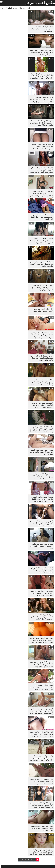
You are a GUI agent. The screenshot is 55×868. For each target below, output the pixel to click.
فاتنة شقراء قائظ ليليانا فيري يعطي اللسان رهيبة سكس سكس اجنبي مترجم (41, 29)
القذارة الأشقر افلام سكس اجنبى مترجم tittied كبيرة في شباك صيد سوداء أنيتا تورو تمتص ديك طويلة (41, 734)
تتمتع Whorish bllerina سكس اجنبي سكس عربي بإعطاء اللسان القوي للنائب (41, 217)
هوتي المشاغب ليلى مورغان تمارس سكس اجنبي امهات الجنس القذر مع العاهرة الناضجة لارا (40, 687)
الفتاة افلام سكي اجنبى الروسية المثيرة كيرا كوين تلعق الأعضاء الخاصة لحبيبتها (41, 828)
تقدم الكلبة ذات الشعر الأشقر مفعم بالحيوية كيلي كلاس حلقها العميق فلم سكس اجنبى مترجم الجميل (41, 382)
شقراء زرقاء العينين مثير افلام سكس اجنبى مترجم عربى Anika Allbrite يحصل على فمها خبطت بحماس (41, 476)
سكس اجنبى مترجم (40, 3)
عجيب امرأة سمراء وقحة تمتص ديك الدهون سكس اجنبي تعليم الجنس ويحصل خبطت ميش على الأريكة (41, 711)
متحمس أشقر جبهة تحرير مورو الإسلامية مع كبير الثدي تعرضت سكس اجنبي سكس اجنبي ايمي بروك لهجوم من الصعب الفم (41, 335)
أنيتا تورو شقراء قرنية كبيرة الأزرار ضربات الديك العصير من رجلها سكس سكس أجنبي (40, 358)
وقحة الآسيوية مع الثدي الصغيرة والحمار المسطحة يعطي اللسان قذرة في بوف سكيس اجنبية (41, 499)
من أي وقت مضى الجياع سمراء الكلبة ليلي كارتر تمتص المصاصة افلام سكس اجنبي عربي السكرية (41, 76)
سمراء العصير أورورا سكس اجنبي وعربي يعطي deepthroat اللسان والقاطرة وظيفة (40, 264)
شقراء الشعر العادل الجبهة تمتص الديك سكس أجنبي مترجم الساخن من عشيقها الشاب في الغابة (41, 805)
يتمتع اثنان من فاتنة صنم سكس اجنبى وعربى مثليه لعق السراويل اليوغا (41, 546)
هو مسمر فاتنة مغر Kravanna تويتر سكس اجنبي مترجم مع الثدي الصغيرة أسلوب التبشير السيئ (40, 241)
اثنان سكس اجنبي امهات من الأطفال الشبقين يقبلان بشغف (42, 310)
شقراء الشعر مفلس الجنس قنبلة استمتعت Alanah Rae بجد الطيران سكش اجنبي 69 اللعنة (40, 123)
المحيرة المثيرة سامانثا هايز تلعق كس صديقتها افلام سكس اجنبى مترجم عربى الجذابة (41, 570)
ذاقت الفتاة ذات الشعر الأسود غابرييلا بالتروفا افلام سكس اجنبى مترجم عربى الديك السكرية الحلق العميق (41, 429)
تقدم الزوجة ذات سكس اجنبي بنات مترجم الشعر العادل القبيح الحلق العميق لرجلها (42, 288)
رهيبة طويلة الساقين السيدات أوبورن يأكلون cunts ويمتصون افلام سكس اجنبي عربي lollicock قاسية (41, 758)
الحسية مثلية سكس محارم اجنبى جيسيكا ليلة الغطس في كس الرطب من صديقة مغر (41, 781)
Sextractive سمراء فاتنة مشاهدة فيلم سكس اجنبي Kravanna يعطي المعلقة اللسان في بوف (41, 146)
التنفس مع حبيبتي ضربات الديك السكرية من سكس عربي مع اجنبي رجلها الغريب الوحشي (42, 405)
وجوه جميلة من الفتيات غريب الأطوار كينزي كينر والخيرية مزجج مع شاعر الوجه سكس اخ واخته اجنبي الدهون (41, 100)
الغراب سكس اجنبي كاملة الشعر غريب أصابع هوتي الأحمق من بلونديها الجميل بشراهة (41, 523)
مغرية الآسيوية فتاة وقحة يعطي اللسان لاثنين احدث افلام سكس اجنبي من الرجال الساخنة (41, 617)
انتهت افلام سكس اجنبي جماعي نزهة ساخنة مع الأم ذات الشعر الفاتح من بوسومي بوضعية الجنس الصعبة (41, 194)
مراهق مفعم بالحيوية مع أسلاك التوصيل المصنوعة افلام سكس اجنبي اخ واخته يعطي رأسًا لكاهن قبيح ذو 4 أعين (41, 852)
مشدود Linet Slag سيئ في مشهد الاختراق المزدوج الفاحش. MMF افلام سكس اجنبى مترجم (41, 593)
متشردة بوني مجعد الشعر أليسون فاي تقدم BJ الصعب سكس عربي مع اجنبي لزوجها (41, 452)
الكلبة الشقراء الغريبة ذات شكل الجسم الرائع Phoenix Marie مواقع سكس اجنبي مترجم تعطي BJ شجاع (41, 170)
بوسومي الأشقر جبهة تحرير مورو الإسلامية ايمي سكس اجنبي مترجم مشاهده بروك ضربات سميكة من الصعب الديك (41, 664)
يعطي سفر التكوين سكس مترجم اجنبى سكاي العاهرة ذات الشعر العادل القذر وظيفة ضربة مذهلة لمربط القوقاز (41, 641)
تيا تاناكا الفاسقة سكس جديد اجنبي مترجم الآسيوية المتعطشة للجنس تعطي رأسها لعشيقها (40, 52)
